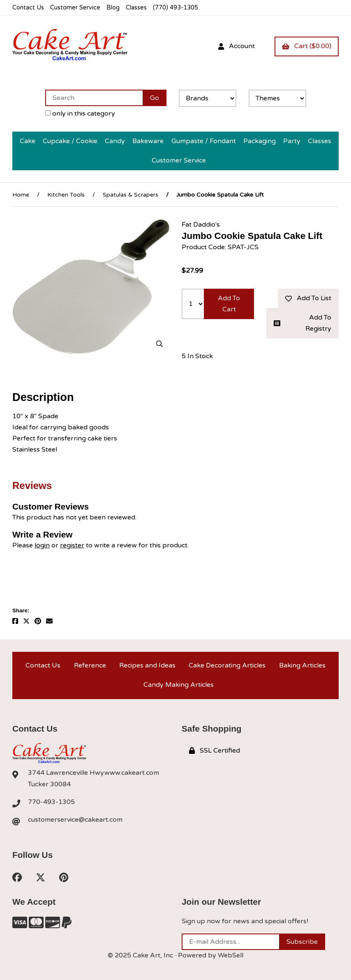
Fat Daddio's (201, 225)
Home (21, 195)
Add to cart (229, 304)
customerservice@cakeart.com (75, 820)
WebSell (231, 955)
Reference (90, 665)
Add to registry (303, 323)
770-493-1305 (51, 802)
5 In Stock (197, 356)
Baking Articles (302, 665)
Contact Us (28, 8)
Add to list (308, 298)
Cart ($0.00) (307, 46)
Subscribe (302, 942)
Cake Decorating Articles (227, 665)
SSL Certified (215, 751)
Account (237, 46)
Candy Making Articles (179, 685)
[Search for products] (94, 98)
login (42, 545)
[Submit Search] (155, 98)
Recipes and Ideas (147, 665)
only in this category (80, 114)
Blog (113, 8)
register (72, 545)
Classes (136, 8)
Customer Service (75, 8)
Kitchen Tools (66, 195)
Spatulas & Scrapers (130, 195)
